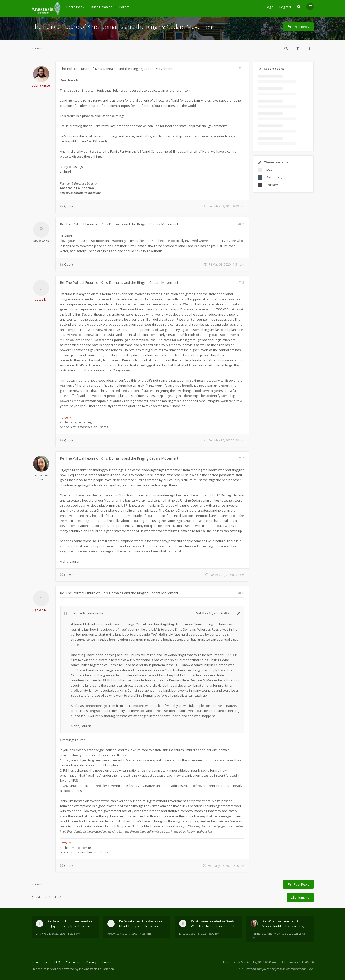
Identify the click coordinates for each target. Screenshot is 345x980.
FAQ (57, 962)
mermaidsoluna (41, 477)
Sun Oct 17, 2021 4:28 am (134, 934)
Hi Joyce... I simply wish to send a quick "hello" (71, 926)
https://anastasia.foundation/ (80, 193)
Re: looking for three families (70, 921)
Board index (40, 962)
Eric (38, 934)
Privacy (91, 962)
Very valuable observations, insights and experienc (286, 926)
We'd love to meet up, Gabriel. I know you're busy (214, 926)
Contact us (73, 962)
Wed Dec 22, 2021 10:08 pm (61, 934)
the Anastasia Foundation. (97, 969)
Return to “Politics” (46, 897)
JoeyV (111, 934)
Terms (106, 962)
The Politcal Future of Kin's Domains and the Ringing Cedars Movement (123, 27)
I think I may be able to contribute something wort (143, 926)
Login (270, 7)
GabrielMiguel (41, 86)
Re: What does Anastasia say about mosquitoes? (143, 921)
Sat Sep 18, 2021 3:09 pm (203, 934)
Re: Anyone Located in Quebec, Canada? (214, 921)
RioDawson (41, 241)
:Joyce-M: (41, 299)
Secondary (274, 177)
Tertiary (272, 185)
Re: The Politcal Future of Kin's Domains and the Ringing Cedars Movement (119, 224)
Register (285, 7)
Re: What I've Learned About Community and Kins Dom (286, 921)
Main (270, 170)
